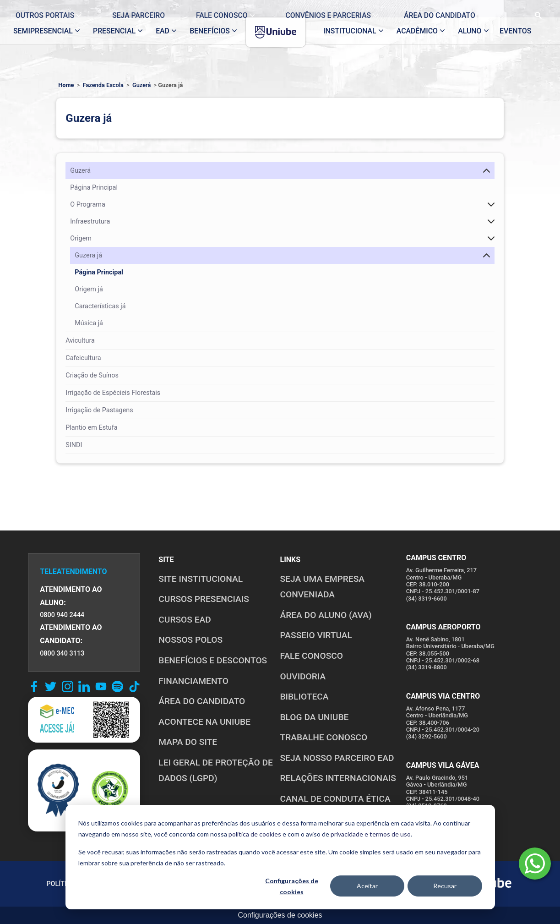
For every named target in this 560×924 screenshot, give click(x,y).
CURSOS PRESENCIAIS (204, 599)
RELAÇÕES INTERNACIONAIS (338, 778)
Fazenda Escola (103, 85)
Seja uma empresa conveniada (322, 587)
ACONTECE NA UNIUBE (204, 722)
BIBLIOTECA (304, 697)
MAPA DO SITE (188, 742)
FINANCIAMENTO (193, 681)
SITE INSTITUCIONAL (201, 579)
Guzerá (141, 85)
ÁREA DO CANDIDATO (202, 701)
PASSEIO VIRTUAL (316, 635)
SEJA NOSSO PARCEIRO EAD (337, 758)
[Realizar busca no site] (530, 9)
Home (66, 85)
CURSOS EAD (185, 620)
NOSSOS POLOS (190, 640)
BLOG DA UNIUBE (314, 717)
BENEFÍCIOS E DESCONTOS (213, 660)
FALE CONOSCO (311, 656)
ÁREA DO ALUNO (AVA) (326, 615)
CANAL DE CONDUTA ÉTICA (335, 799)
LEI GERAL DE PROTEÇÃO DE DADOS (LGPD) (215, 771)
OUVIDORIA (303, 676)
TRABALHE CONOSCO (323, 737)
